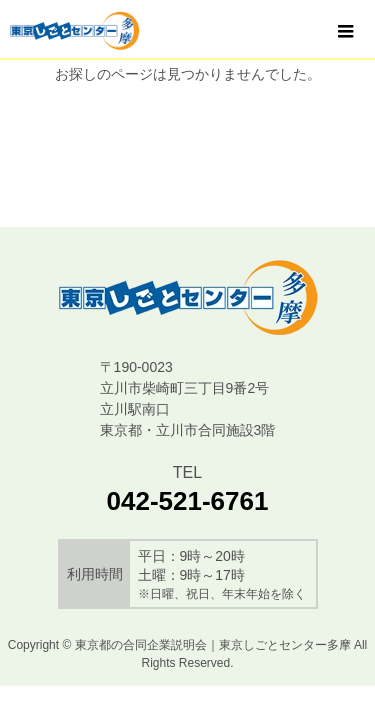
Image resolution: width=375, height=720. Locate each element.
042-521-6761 (188, 501)
